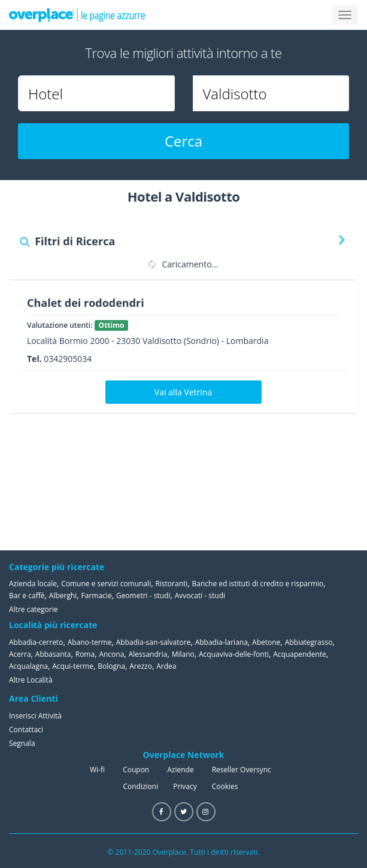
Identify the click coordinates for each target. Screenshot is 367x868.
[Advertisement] (298, 482)
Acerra (20, 654)
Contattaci (26, 730)
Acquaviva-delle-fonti (234, 654)
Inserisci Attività (35, 716)
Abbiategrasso (309, 642)
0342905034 (68, 359)
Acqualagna (28, 666)
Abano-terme (90, 642)
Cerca (183, 141)
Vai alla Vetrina (183, 392)
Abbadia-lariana (222, 642)
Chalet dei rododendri (86, 303)
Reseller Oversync (242, 770)
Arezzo (141, 666)
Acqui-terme (73, 666)
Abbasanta (53, 654)
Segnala (22, 743)
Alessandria (148, 654)
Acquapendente (300, 654)
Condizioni (140, 786)
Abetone (266, 642)
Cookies (225, 786)
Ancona (111, 654)
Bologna (111, 666)
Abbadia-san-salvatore (154, 642)
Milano (183, 654)
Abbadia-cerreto (36, 642)
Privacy (185, 786)
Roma (85, 654)
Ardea (166, 666)
